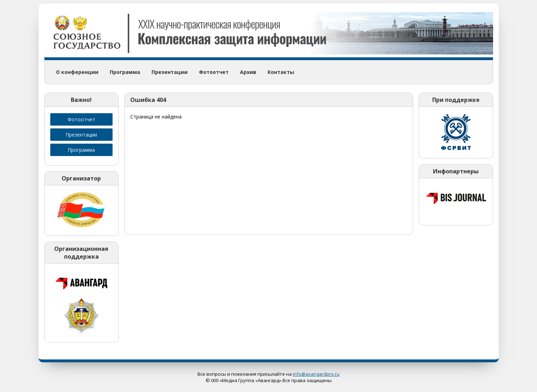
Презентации (170, 72)
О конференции (77, 72)
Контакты (281, 72)
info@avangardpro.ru (316, 374)
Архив (248, 72)
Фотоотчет (214, 72)
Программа (125, 72)
